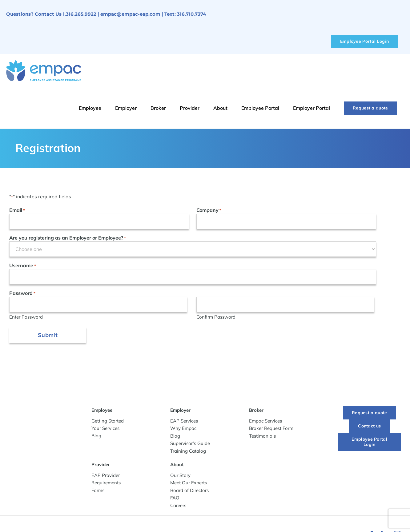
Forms (98, 491)
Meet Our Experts (189, 483)
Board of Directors (189, 491)
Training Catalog (188, 452)
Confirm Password (216, 317)
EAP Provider (106, 476)
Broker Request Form (271, 429)
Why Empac (183, 429)
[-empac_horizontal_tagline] (41, 412)
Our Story (180, 476)
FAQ (175, 498)
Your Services (105, 429)
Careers (178, 506)
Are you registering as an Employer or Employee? (68, 238)
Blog (96, 436)
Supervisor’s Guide (190, 444)
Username (23, 266)
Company (209, 210)
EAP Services (184, 421)
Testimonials (262, 437)
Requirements (106, 483)
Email (17, 210)
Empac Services (265, 421)
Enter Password (26, 317)
